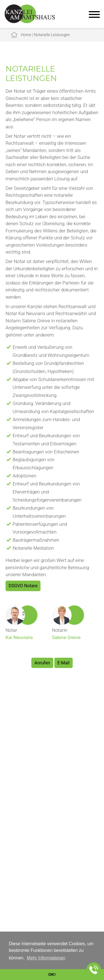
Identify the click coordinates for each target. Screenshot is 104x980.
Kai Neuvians (19, 637)
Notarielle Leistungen (52, 35)
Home (26, 35)
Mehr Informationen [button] (46, 958)
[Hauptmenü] (94, 15)
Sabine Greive (66, 637)
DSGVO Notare (23, 586)
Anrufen (42, 663)
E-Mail (64, 663)
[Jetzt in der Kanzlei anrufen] (94, 970)
